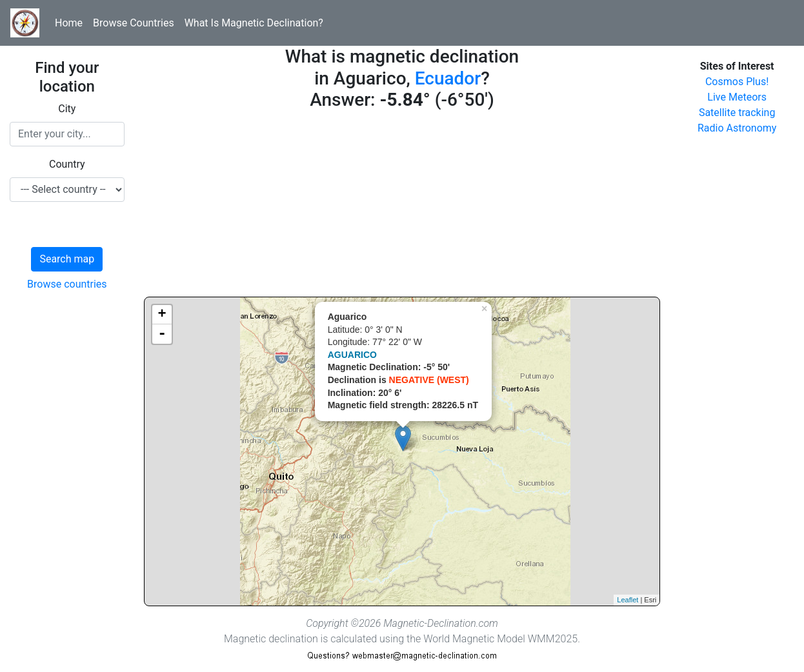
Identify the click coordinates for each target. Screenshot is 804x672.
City (67, 109)
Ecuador (448, 78)
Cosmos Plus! (737, 82)
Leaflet (628, 600)
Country (67, 164)
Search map (67, 259)
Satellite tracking (737, 113)
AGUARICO (352, 355)
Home (69, 23)
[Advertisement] (402, 206)
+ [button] (162, 315)
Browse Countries (134, 23)
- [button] (162, 334)
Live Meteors (737, 97)
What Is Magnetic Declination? (254, 23)
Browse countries (67, 284)
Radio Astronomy (737, 128)
